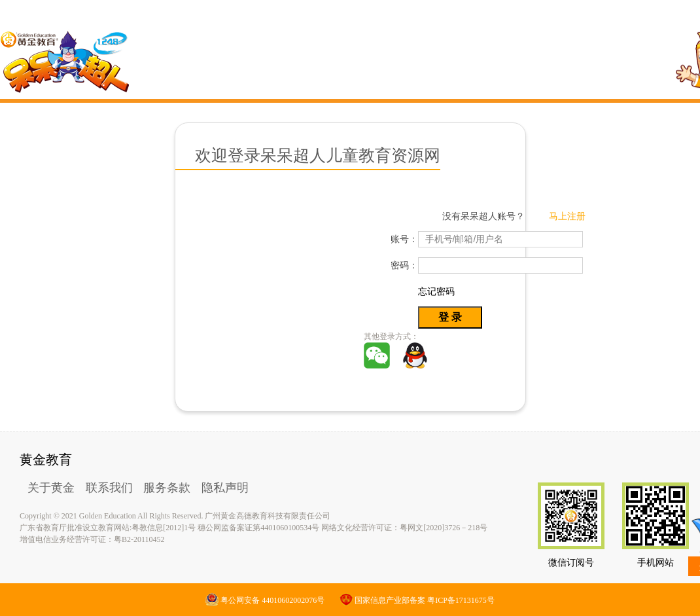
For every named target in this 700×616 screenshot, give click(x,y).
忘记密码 (436, 292)
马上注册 (567, 216)
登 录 (450, 317)
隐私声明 (225, 488)
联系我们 (109, 488)
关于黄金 (51, 488)
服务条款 (167, 488)
